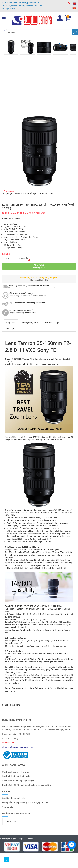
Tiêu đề (5, 258)
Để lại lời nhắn (30, 659)
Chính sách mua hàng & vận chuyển (18, 781)
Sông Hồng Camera (25, 839)
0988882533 (8, 743)
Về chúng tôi (8, 807)
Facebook (12, 821)
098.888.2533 (24, 734)
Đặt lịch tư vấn (45, 659)
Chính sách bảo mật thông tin (16, 772)
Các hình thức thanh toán (14, 798)
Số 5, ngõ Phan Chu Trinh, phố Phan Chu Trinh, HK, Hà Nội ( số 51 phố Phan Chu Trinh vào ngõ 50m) (22, 6)
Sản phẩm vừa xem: (11, 705)
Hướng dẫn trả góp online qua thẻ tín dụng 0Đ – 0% (25, 803)
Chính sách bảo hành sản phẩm (17, 776)
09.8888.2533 (30, 313)
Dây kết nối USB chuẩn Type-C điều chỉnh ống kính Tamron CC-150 (36, 568)
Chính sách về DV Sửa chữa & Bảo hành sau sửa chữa (27, 785)
